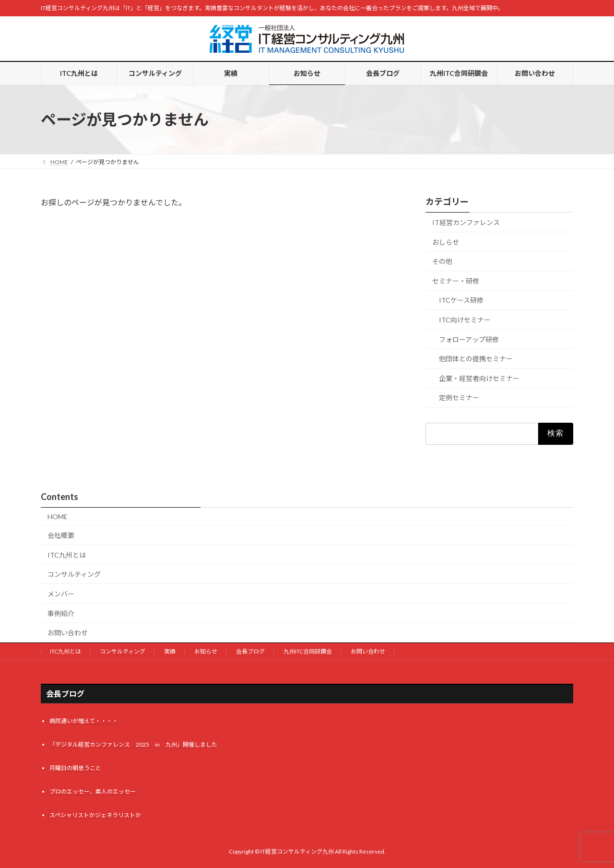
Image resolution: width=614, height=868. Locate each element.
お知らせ (206, 651)
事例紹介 (61, 613)
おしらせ (446, 242)
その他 (442, 261)
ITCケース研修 (461, 300)
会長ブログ (250, 651)
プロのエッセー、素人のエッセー (93, 791)
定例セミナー (459, 398)
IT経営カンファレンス (466, 222)
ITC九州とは (67, 555)
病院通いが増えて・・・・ (84, 721)
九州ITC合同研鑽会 (308, 651)
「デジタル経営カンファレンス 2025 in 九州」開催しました (133, 744)
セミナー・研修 (456, 281)
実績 (170, 651)
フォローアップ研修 (469, 339)
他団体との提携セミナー (476, 359)
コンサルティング (74, 574)
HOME (58, 517)
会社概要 (61, 535)
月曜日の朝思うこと (75, 768)
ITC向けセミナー (465, 320)
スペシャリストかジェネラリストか (95, 815)
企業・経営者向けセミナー (479, 378)
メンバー (61, 594)
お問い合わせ (68, 633)
